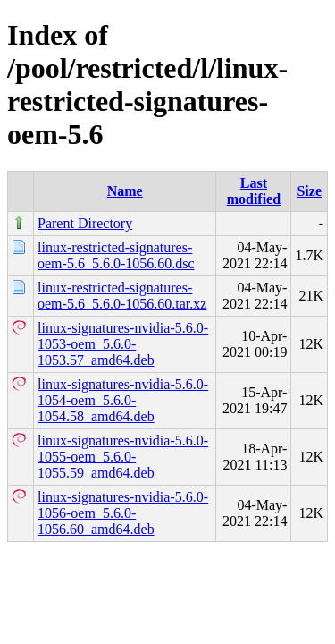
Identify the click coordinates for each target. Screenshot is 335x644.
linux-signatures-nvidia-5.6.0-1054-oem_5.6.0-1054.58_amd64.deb (123, 400)
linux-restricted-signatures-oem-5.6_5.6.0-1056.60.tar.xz (122, 296)
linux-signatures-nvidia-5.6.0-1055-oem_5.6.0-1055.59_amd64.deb (123, 457)
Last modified (254, 191)
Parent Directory (85, 223)
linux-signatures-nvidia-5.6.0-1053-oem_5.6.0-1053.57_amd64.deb (123, 344)
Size (309, 191)
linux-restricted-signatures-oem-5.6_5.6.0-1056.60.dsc (116, 255)
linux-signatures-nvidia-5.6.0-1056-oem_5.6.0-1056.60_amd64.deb (123, 513)
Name (125, 191)
